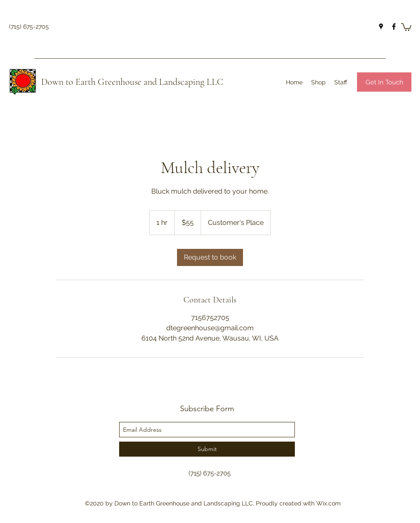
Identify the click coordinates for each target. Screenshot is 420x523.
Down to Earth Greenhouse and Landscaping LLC (132, 82)
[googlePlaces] (381, 27)
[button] (406, 27)
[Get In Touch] (384, 82)
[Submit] (207, 449)
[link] (210, 257)
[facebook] (394, 27)
